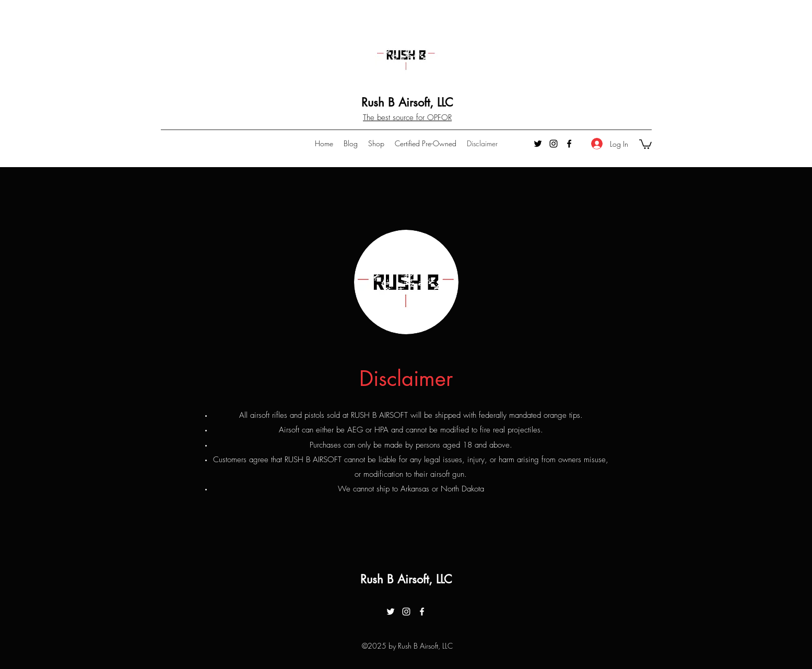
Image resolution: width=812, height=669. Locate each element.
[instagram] (554, 144)
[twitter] (538, 144)
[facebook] (569, 144)
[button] (645, 144)
